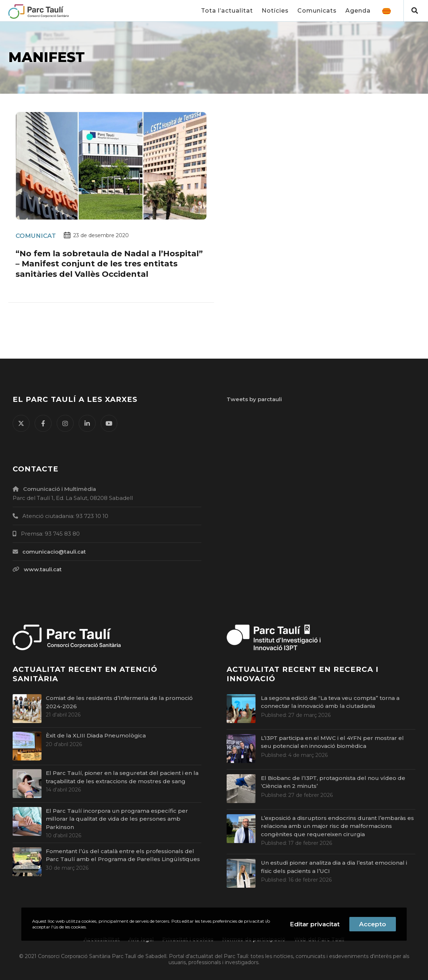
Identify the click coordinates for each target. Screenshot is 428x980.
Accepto (373, 924)
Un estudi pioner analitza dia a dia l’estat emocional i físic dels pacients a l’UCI (334, 867)
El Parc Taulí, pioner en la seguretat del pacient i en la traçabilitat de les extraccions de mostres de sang (122, 777)
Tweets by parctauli (254, 399)
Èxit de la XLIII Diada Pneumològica (96, 735)
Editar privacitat (315, 924)
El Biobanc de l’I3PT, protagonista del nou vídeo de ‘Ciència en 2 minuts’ (333, 782)
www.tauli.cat (43, 569)
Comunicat (36, 236)
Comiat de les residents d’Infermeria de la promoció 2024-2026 (119, 702)
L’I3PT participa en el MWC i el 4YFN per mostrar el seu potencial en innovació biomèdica (332, 742)
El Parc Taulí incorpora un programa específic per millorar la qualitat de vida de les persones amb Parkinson (117, 819)
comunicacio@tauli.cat (54, 552)
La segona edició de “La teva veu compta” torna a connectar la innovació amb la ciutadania (330, 702)
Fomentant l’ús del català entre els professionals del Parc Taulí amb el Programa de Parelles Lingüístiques (123, 855)
